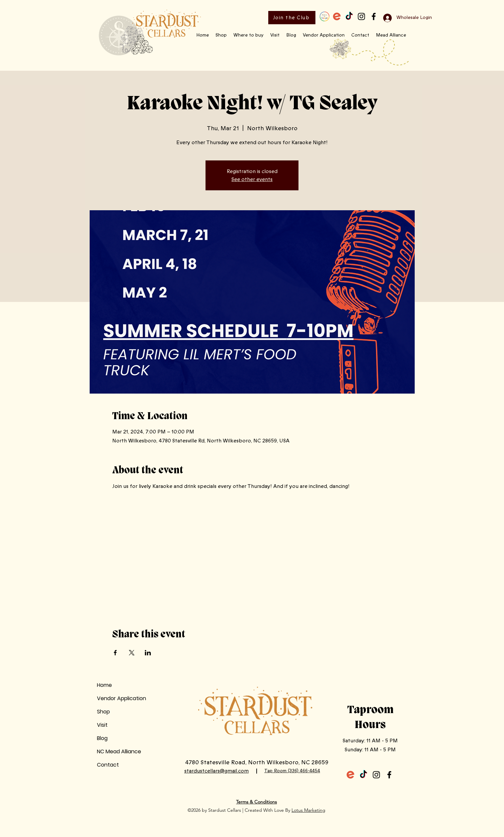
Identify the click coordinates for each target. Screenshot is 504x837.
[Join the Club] (292, 18)
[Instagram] (361, 16)
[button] (221, 35)
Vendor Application (122, 698)
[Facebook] (374, 16)
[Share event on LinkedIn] (148, 653)
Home (104, 685)
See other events (252, 179)
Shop (103, 712)
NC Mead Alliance (119, 751)
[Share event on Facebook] (115, 653)
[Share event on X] (132, 653)
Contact (108, 765)
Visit (102, 725)
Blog (102, 738)
